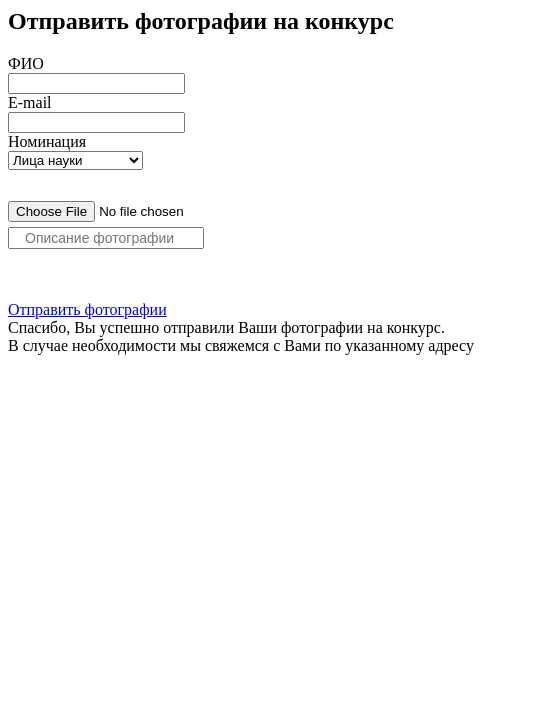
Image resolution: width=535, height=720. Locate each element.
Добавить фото (61, 277)
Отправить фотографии (87, 309)
